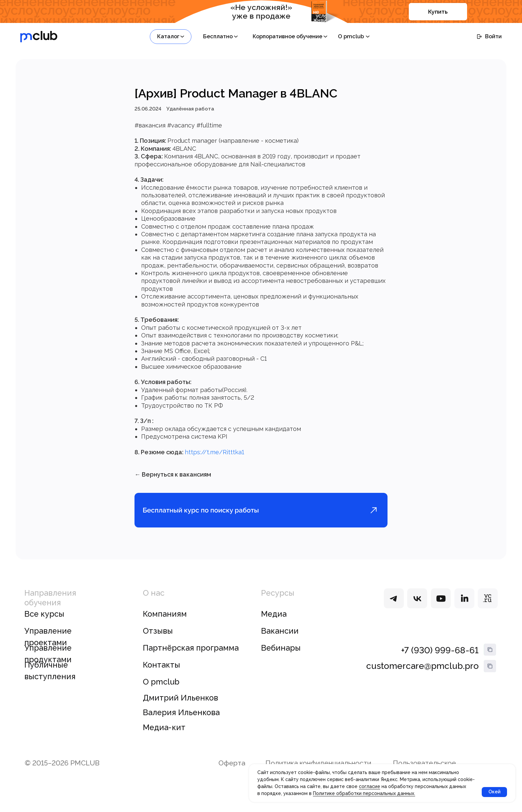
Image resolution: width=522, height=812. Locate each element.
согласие (370, 786)
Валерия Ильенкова (181, 722)
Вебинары (281, 658)
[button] (171, 37)
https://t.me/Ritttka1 (214, 457)
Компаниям (165, 624)
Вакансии (280, 641)
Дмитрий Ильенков (180, 708)
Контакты (161, 675)
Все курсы (44, 624)
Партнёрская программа (191, 658)
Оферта (232, 773)
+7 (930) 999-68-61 (440, 660)
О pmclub (161, 692)
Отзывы (158, 641)
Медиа (274, 624)
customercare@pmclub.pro (422, 675)
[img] (394, 608)
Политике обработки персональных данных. (364, 793)
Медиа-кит (164, 737)
